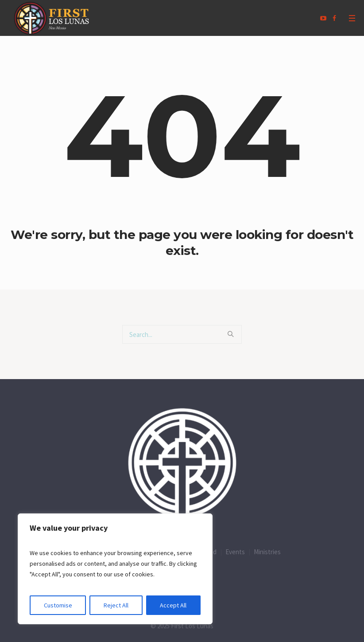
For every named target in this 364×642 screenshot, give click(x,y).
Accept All (173, 605)
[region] (115, 569)
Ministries (267, 552)
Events (235, 552)
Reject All (116, 605)
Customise (58, 605)
